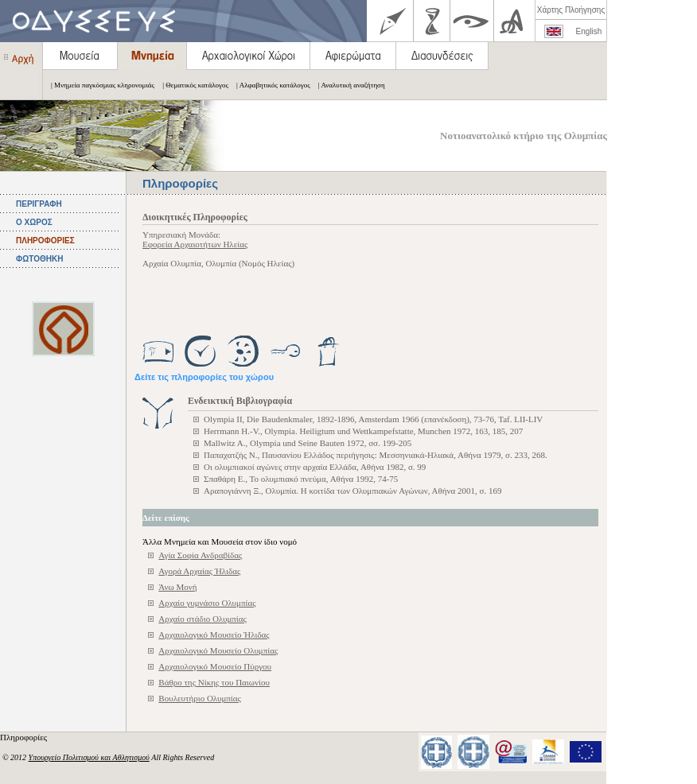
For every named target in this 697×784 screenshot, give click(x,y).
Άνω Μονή (177, 587)
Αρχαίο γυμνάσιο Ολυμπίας (207, 603)
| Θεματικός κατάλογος (191, 85)
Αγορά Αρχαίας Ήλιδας (199, 571)
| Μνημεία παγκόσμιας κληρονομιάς (99, 85)
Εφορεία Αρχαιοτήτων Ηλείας (195, 244)
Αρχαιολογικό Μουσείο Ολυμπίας (218, 650)
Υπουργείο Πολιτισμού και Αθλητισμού (89, 757)
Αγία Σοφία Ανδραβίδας (200, 555)
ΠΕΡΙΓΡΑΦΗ (39, 204)
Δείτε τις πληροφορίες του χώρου (204, 377)
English (589, 31)
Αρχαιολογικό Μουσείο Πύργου (215, 666)
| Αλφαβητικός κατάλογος (269, 85)
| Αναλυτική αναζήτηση (348, 85)
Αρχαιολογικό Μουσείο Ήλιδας (214, 635)
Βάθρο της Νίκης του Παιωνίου (214, 682)
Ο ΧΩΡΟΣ (34, 222)
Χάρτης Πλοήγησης (571, 10)
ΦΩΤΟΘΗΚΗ (39, 259)
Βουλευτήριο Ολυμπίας (200, 698)
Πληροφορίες (25, 737)
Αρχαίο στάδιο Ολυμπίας (202, 619)
